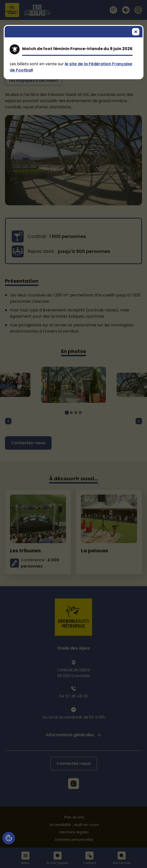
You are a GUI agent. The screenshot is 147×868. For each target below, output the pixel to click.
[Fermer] (136, 32)
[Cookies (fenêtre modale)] (9, 838)
